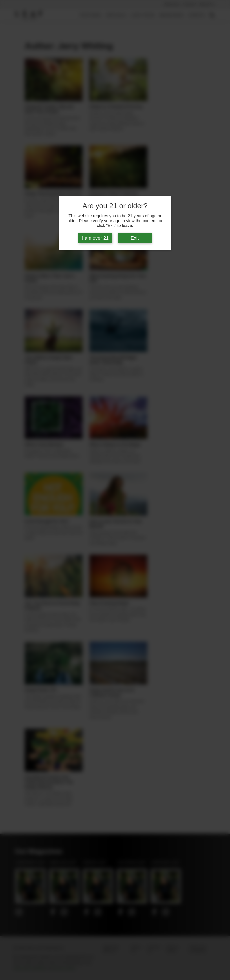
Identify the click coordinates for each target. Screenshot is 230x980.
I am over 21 (95, 238)
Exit (135, 238)
